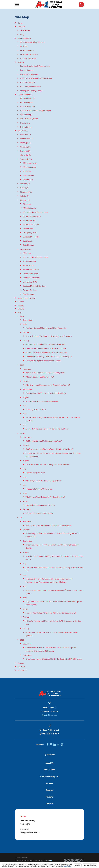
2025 (22, 365)
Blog (22, 34)
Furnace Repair (26, 70)
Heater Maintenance (31, 278)
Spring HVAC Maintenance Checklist (40, 505)
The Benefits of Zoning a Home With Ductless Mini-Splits (49, 356)
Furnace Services (30, 290)
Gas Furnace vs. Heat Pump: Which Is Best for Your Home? (49, 449)
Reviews (21, 309)
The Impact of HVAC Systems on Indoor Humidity (46, 393)
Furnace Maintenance (29, 74)
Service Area (25, 30)
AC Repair (24, 46)
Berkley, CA (25, 188)
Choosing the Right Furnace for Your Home (43, 361)
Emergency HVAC (30, 233)
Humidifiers (25, 123)
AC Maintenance (27, 50)
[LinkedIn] (55, 745)
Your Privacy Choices (43, 860)
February (27, 332)
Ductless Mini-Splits (28, 58)
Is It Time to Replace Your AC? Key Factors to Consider (48, 464)
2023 (22, 518)
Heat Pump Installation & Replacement (36, 78)
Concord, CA (25, 184)
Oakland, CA (25, 147)
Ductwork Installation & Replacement (36, 110)
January (26, 340)
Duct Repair (28, 241)
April (25, 324)
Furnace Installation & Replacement (35, 66)
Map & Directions (49, 715)
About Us (21, 27)
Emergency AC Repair (29, 54)
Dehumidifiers (26, 127)
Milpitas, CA (25, 200)
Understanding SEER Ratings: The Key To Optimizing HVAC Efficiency (54, 659)
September (27, 320)
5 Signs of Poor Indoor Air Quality (39, 513)
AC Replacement (30, 163)
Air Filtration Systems (29, 119)
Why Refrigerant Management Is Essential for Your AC (48, 385)
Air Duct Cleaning (27, 98)
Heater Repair (29, 265)
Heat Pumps (28, 179)
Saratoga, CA (25, 143)
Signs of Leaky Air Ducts (35, 473)
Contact (21, 663)
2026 (22, 316)
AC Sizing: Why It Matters (36, 409)
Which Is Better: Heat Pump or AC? (40, 377)
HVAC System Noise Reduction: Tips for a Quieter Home (48, 525)
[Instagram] (51, 745)
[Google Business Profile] (62, 745)
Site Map (21, 667)
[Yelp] (58, 745)
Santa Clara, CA (26, 139)
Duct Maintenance (28, 106)
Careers (21, 302)
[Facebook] (47, 745)
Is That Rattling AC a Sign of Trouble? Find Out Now (47, 429)
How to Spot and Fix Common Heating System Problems (49, 336)
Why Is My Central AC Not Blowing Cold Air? (43, 481)
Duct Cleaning (29, 175)
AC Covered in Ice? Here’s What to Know (42, 401)
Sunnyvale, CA (26, 159)
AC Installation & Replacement (33, 42)
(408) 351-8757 (49, 733)
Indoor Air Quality (25, 94)
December (27, 644)
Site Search (22, 670)
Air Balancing (26, 115)
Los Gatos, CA (26, 135)
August (26, 397)
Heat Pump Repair (28, 82)
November (27, 369)
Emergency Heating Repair (31, 91)
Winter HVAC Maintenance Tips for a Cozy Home (45, 373)
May (25, 425)
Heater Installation (31, 274)
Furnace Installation (31, 225)
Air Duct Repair (26, 102)
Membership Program (27, 298)
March (25, 501)
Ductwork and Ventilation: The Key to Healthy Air (46, 344)
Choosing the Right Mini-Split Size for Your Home (46, 348)
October (26, 381)
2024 (22, 433)
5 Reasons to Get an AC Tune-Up (39, 489)
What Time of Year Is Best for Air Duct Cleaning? (45, 497)
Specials (21, 305)
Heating (21, 62)
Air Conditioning (24, 38)
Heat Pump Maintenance (31, 87)
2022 (22, 640)
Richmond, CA (26, 192)
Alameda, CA (25, 155)
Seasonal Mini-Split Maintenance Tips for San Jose (46, 352)
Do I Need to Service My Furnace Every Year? (44, 441)
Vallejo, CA (25, 196)
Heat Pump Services (31, 270)
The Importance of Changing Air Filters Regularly (46, 328)
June (25, 414)
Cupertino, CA (26, 249)
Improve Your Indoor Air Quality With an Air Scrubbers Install (51, 613)
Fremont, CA (25, 151)
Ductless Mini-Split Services (34, 286)
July (24, 405)
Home (20, 23)
